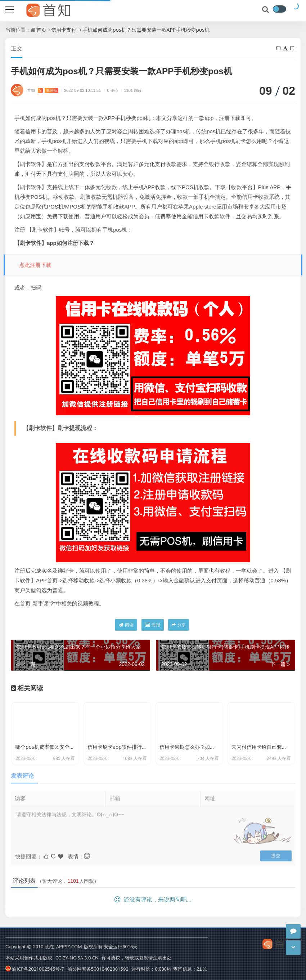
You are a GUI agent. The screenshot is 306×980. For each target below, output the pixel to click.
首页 (41, 30)
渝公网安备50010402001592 (98, 969)
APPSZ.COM (69, 947)
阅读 (126, 625)
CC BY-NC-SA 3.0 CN (77, 958)
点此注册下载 (35, 265)
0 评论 (110, 90)
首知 (43, 90)
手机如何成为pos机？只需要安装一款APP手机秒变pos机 (146, 30)
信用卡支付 (64, 30)
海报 (153, 625)
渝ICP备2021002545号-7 (35, 969)
